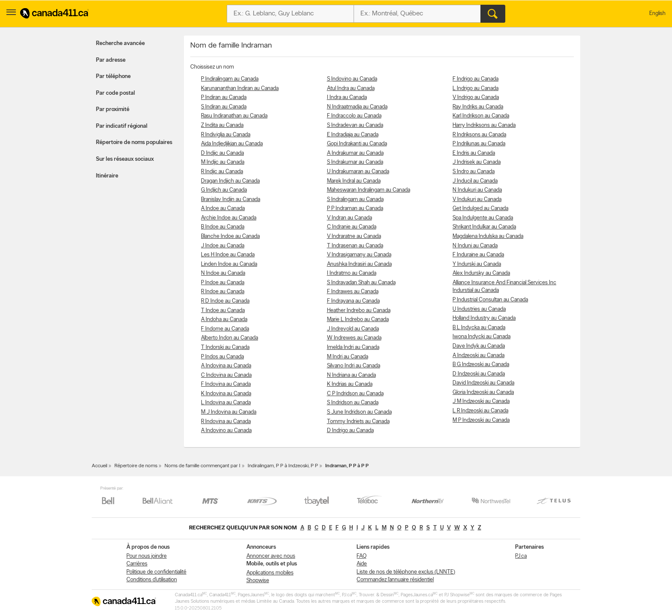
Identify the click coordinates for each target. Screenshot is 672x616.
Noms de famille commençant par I (202, 466)
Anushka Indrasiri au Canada (359, 264)
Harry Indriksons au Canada (484, 125)
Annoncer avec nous (271, 556)
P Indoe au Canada (223, 283)
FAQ (361, 556)
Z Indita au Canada (222, 125)
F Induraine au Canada (478, 255)
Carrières (137, 564)
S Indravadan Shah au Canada (361, 283)
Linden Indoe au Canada (229, 264)
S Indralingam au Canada (355, 200)
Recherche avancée (120, 44)
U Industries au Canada (479, 309)
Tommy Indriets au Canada (358, 422)
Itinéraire (107, 176)
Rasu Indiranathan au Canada (234, 116)
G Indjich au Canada (224, 190)
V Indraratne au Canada (354, 236)
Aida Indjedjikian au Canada (232, 144)
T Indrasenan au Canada (355, 246)
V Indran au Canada (349, 218)
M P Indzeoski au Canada (481, 420)
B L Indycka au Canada (479, 328)
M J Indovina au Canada (229, 412)
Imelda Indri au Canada (353, 347)
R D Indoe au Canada (225, 301)
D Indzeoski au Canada (479, 374)
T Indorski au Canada (225, 347)
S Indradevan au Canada (355, 125)
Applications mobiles (270, 573)
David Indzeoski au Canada (483, 383)
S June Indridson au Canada (359, 412)
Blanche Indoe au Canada (230, 236)
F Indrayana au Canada (353, 301)
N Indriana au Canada (351, 375)
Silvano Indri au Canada (354, 366)
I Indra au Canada (347, 98)
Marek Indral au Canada (354, 181)
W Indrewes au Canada (354, 338)
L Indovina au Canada (226, 403)
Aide (362, 564)
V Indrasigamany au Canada (359, 255)
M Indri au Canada (348, 357)
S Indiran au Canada (224, 107)
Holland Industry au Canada (484, 318)
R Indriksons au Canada (479, 135)
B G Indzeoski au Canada (481, 365)
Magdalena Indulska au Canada (488, 236)
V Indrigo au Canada (476, 98)
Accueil (99, 466)
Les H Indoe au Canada (228, 255)
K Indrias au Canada (350, 384)
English (657, 14)
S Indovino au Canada (352, 79)
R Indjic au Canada (222, 172)
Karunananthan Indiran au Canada (240, 89)
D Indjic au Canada (222, 153)
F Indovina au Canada (226, 384)
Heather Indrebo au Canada (359, 311)
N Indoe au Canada (223, 273)
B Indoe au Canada (223, 227)
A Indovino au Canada (226, 431)
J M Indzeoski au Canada (481, 401)
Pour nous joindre (147, 556)
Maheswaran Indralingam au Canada (369, 190)
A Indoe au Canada (223, 209)
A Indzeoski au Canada (478, 356)
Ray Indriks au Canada (478, 107)
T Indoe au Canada (223, 311)
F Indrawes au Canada (353, 292)
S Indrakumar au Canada (355, 162)
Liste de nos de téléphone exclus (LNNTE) (406, 572)
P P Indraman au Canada (355, 209)
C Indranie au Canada (352, 227)
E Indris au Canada (474, 153)
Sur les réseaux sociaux (125, 159)
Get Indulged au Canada (480, 209)
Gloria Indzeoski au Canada (483, 392)
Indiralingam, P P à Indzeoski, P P (283, 466)
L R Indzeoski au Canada (480, 411)
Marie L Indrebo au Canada (358, 320)
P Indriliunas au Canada (479, 144)
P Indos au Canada (222, 357)
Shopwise (258, 581)
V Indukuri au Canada (477, 200)
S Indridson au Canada (353, 403)
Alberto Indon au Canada (229, 338)
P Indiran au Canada (224, 98)
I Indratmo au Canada (352, 273)
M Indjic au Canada (223, 162)
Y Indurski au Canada (477, 264)
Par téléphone (113, 77)
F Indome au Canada (225, 329)
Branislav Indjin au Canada (231, 200)
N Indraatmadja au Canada (357, 107)
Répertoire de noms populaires (134, 143)
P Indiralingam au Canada (230, 79)
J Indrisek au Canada (477, 162)
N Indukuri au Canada (477, 190)
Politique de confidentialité (156, 572)
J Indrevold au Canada (353, 329)
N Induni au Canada (475, 246)
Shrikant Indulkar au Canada (484, 227)
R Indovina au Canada (226, 422)
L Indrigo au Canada (475, 89)
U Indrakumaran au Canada (358, 172)
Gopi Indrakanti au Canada (357, 144)
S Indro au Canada (474, 172)
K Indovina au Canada (226, 394)
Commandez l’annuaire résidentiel (395, 580)
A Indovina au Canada (226, 366)
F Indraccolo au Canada (354, 116)
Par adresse (111, 60)
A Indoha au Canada (224, 320)
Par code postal (115, 93)
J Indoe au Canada (223, 246)
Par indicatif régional (122, 126)
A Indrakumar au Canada (355, 153)
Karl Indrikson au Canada (481, 116)
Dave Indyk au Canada (479, 346)
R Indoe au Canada (223, 292)
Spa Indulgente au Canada (483, 218)
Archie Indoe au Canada (229, 218)
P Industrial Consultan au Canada (490, 300)
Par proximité (113, 110)
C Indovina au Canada (226, 375)
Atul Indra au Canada (351, 89)
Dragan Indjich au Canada (230, 181)
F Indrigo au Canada (475, 79)
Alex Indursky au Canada (481, 273)
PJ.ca (521, 556)
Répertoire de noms (136, 466)
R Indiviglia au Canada (226, 135)
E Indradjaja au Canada (353, 135)
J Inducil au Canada (475, 181)
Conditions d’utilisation (152, 580)
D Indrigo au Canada (350, 431)
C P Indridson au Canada (355, 394)
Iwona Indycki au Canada (481, 337)
